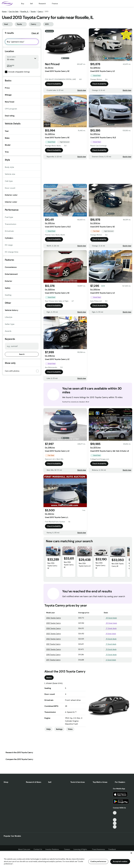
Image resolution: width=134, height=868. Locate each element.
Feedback (112, 849)
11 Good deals (110, 644)
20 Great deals (110, 623)
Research (42, 4)
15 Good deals (110, 639)
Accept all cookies (120, 861)
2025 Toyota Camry (53, 623)
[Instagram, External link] (115, 823)
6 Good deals (110, 660)
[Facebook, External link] (115, 816)
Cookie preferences (98, 861)
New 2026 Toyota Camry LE (85, 565)
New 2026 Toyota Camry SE (52, 566)
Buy (23, 4)
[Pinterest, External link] (115, 827)
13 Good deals (110, 655)
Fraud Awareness (99, 849)
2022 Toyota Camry (53, 639)
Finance (55, 4)
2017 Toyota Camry (53, 660)
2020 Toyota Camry (54, 649)
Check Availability (54, 85)
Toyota (33, 11)
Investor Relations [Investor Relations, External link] (53, 849)
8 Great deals (110, 634)
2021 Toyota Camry (53, 644)
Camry (40, 11)
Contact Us (38, 849)
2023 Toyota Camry (54, 634)
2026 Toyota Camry (54, 618)
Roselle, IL (24, 11)
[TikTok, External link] (115, 813)
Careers (67, 849)
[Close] (131, 853)
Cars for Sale (14, 11)
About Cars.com (24, 849)
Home (4, 11)
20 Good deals (110, 618)
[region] (67, 859)
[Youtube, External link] (115, 820)
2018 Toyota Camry (53, 655)
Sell (31, 4)
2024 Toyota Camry (53, 628)
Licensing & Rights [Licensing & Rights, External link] (81, 849)
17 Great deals (110, 628)
